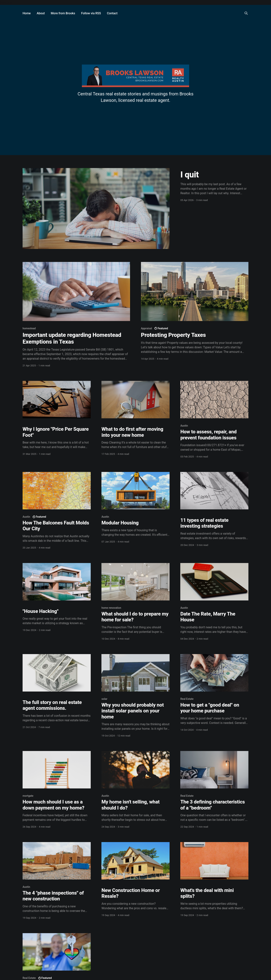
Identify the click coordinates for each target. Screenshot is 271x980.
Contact (112, 13)
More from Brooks (63, 13)
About (41, 13)
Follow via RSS (91, 13)
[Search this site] (246, 13)
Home (27, 13)
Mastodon (7, 2)
